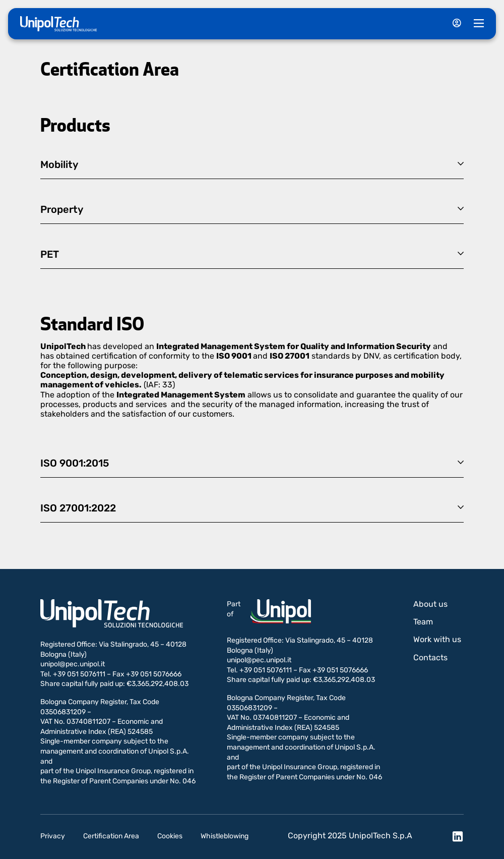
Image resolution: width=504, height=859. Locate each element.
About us (430, 604)
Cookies (170, 836)
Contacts (430, 657)
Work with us (437, 639)
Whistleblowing (225, 836)
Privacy (53, 836)
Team (423, 622)
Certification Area (111, 836)
